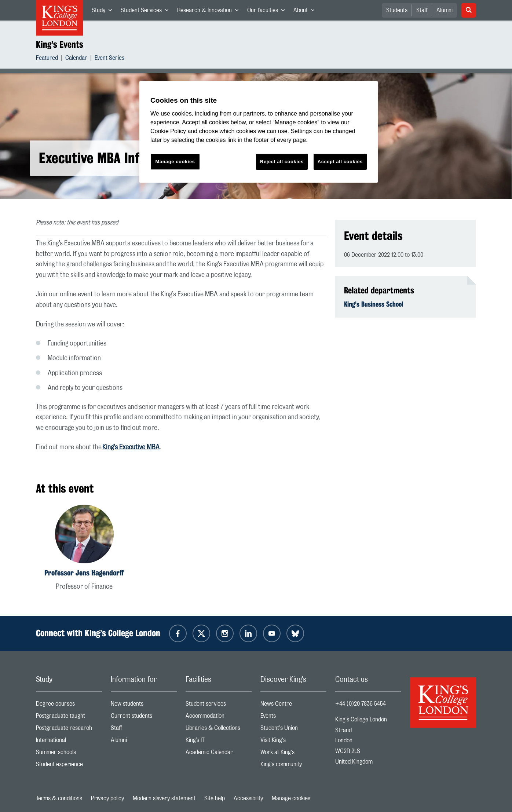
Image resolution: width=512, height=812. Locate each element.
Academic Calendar (219, 754)
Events (293, 718)
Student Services (147, 12)
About (306, 12)
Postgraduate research (69, 730)
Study (104, 12)
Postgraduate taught (69, 718)
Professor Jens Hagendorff (84, 573)
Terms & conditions (59, 798)
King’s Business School (374, 304)
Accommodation (219, 718)
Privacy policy (107, 798)
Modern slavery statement (164, 798)
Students (397, 10)
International (69, 742)
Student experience (69, 766)
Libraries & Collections (219, 730)
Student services (219, 705)
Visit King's (293, 742)
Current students (144, 718)
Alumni (445, 10)
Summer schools (69, 754)
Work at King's (293, 754)
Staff (422, 10)
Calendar (76, 59)
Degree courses (69, 705)
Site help (215, 798)
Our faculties (268, 12)
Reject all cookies (282, 162)
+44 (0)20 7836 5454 (361, 704)
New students (144, 705)
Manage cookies (291, 798)
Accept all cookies (340, 162)
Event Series (109, 59)
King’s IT (219, 742)
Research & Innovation (210, 12)
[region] (259, 132)
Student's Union (293, 730)
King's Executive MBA (131, 447)
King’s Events (60, 44)
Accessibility (248, 798)
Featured (47, 59)
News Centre (293, 705)
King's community (293, 766)
